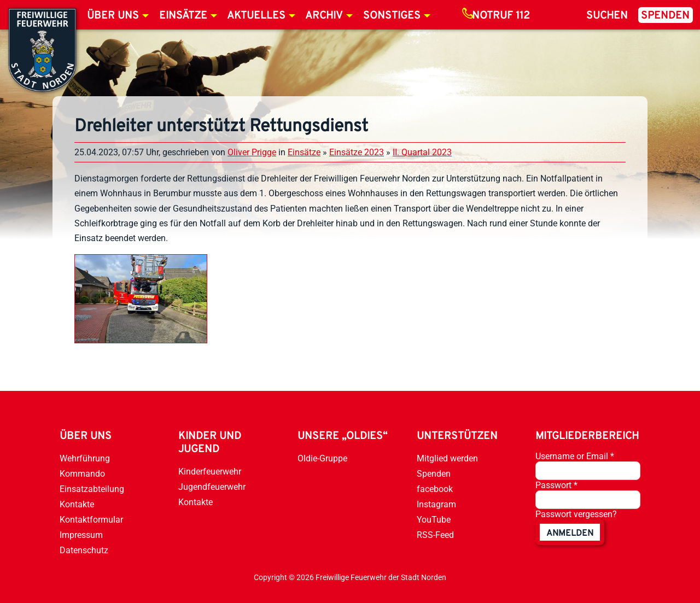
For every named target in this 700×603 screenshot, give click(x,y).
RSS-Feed (435, 535)
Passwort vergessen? (576, 514)
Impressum (81, 535)
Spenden (665, 16)
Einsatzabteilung (92, 489)
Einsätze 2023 (357, 152)
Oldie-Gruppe (322, 458)
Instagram (436, 504)
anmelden (570, 534)
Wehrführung (85, 458)
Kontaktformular (91, 520)
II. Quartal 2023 (422, 152)
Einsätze (183, 16)
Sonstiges (392, 16)
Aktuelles (256, 16)
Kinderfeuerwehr (210, 472)
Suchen (607, 16)
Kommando (82, 474)
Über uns (113, 16)
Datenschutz (84, 550)
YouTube (434, 520)
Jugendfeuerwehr (212, 487)
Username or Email (575, 456)
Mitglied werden (447, 458)
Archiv (324, 16)
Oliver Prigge (252, 152)
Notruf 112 (501, 16)
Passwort (556, 485)
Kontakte (77, 504)
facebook (435, 489)
